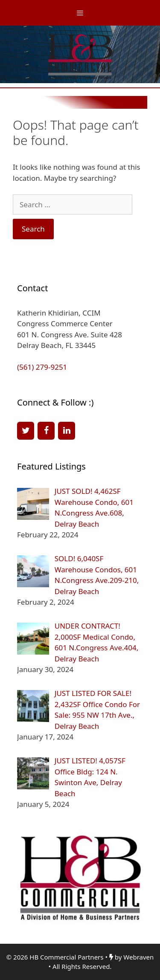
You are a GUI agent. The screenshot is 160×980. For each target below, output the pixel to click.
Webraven (138, 957)
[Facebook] (46, 431)
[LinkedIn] (67, 431)
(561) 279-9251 (42, 367)
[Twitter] (26, 431)
